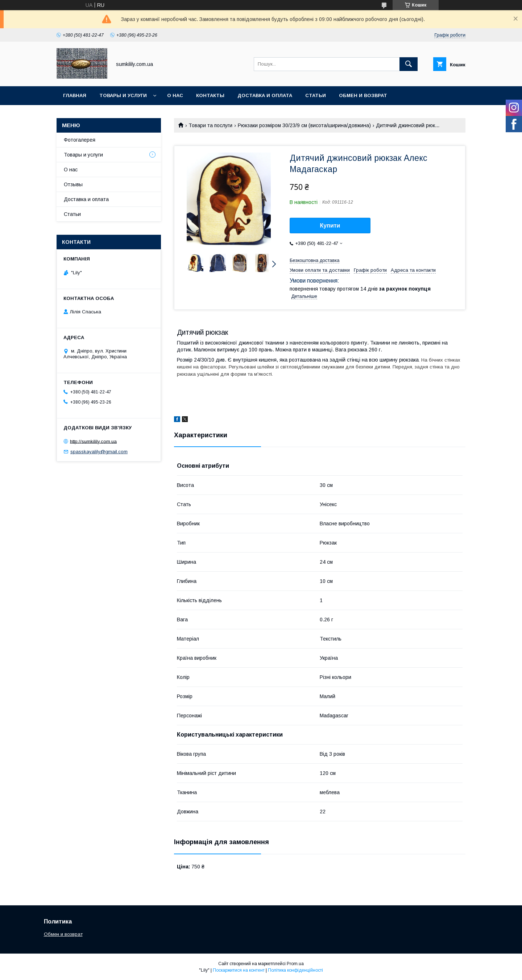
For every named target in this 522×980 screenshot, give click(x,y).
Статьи (316, 95)
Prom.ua (295, 964)
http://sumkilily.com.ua (93, 441)
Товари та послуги (210, 125)
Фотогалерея (80, 140)
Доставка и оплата (265, 95)
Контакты (210, 95)
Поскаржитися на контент (239, 970)
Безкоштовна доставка (314, 260)
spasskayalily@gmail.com (99, 452)
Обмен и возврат (363, 95)
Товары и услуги (123, 95)
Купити (330, 226)
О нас (175, 95)
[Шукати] (409, 64)
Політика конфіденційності (295, 970)
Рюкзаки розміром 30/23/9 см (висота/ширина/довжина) (304, 125)
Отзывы (73, 184)
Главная (75, 95)
